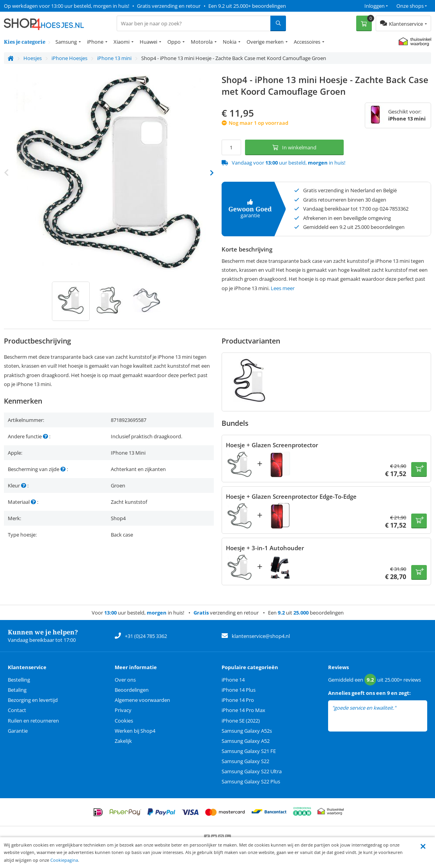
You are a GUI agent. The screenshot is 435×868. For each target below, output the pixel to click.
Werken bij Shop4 (135, 731)
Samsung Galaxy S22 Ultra (252, 771)
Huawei (148, 42)
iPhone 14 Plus (239, 690)
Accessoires (307, 42)
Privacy (123, 710)
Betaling (17, 690)
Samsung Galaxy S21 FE (249, 751)
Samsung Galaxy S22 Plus (251, 781)
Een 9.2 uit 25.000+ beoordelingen (247, 6)
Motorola (202, 42)
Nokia (230, 42)
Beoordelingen (132, 690)
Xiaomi (122, 42)
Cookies (124, 721)
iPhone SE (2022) (241, 721)
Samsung (66, 42)
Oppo (174, 42)
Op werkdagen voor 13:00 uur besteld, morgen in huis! (67, 6)
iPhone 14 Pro (238, 700)
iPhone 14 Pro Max (243, 710)
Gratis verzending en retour (169, 6)
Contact (17, 710)
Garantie (18, 731)
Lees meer (283, 288)
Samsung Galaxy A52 (246, 741)
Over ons (125, 680)
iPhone (95, 42)
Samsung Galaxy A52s (247, 731)
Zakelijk (123, 741)
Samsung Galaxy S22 (245, 761)
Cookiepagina (64, 860)
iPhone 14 (233, 680)
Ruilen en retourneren (33, 721)
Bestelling (19, 680)
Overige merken (265, 42)
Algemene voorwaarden (142, 700)
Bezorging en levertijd (33, 700)
